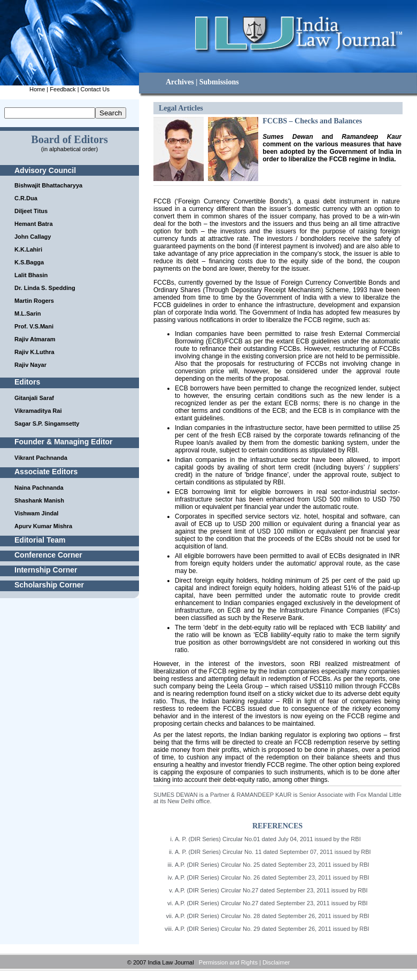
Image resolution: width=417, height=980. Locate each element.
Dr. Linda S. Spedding (45, 288)
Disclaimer (276, 962)
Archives (180, 82)
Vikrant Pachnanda (41, 458)
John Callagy (33, 237)
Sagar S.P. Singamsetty (47, 424)
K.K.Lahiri (28, 249)
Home (37, 89)
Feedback (63, 89)
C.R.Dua (26, 198)
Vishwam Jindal (36, 513)
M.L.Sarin (28, 313)
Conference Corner (48, 555)
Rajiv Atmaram (35, 339)
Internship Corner (46, 570)
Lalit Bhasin (31, 275)
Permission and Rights (228, 962)
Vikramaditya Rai (38, 411)
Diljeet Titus (31, 211)
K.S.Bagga (29, 262)
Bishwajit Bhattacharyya (48, 185)
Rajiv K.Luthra (34, 352)
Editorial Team (40, 540)
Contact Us (95, 89)
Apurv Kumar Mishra (43, 526)
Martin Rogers (34, 301)
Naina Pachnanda (39, 488)
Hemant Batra (34, 224)
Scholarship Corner (49, 585)
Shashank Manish (39, 500)
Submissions (219, 82)
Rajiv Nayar (30, 365)
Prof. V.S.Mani (34, 326)
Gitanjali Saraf (34, 398)
